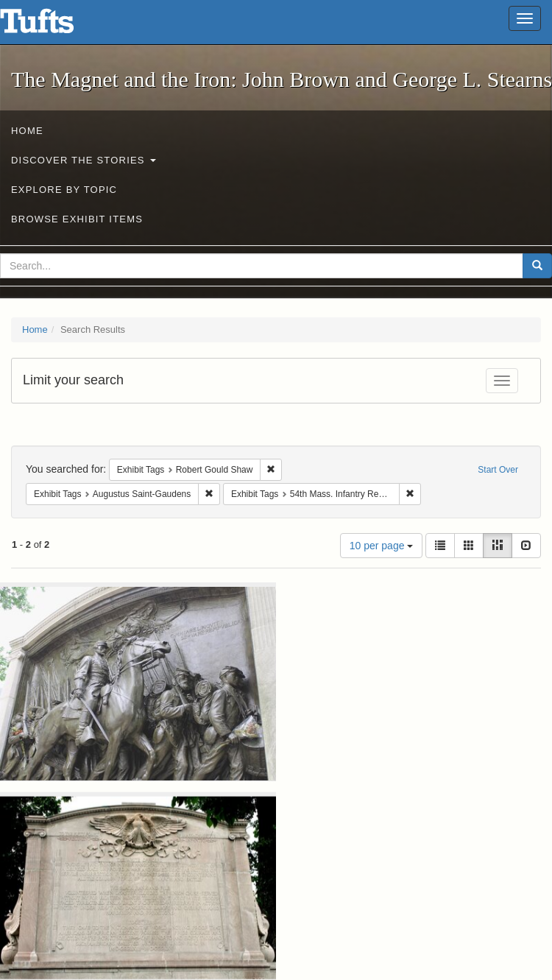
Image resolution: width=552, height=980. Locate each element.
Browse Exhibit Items (77, 219)
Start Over (498, 470)
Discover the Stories (84, 160)
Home (27, 131)
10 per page (382, 546)
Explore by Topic (64, 190)
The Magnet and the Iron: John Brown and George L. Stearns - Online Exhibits (55, 26)
